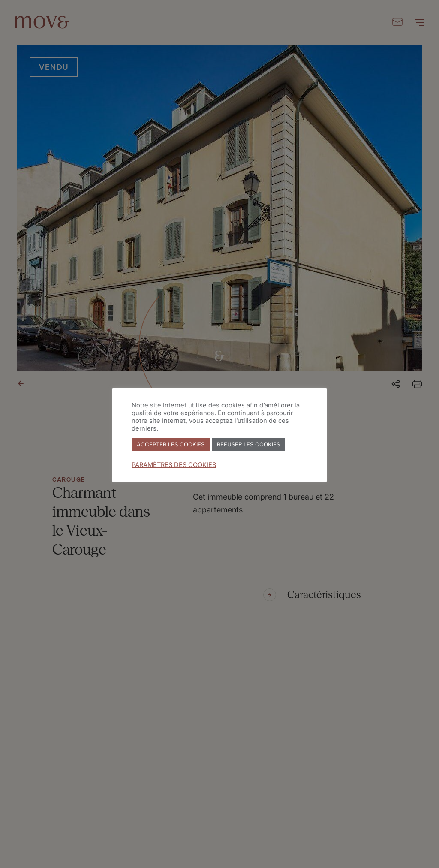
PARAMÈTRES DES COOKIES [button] (174, 465)
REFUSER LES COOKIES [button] (248, 444)
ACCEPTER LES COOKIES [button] (171, 444)
